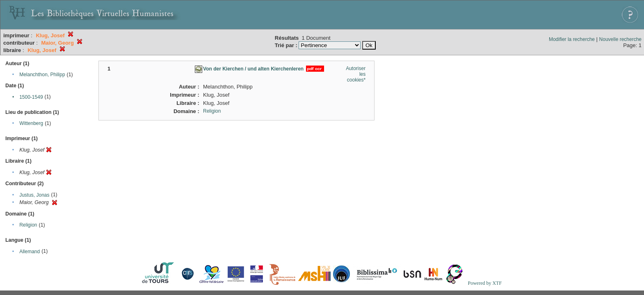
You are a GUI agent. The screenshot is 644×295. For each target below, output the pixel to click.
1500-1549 (31, 97)
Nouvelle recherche (620, 39)
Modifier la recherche (572, 39)
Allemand (30, 252)
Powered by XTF (485, 283)
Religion (28, 225)
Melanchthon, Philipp (42, 75)
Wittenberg (31, 123)
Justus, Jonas (34, 195)
